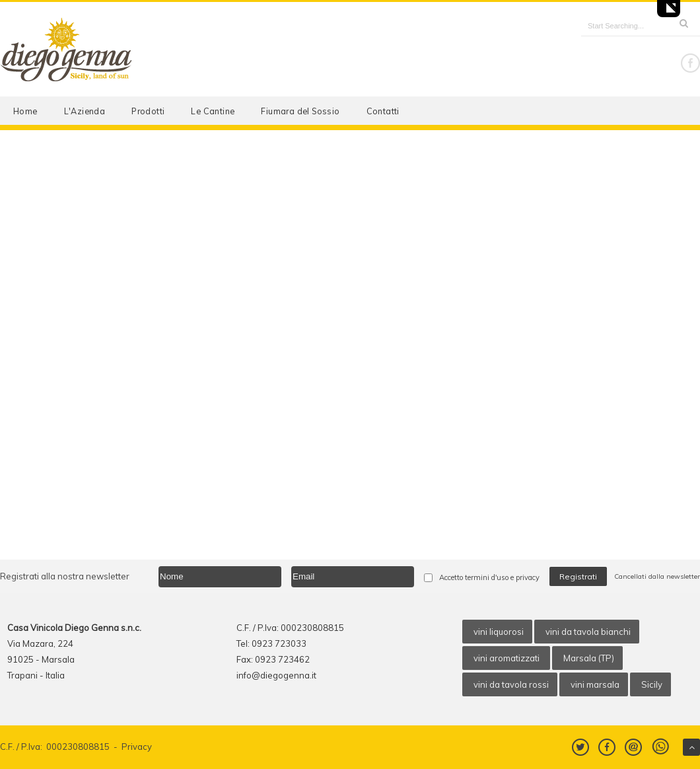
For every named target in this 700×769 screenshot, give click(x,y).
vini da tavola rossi (511, 684)
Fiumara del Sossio (300, 111)
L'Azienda (85, 111)
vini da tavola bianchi (588, 632)
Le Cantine (213, 111)
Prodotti (148, 111)
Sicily (652, 684)
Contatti (383, 111)
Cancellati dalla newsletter (657, 576)
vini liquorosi (499, 632)
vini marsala (595, 684)
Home (25, 111)
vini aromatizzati (507, 658)
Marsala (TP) (589, 658)
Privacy (137, 747)
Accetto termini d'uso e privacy (489, 577)
